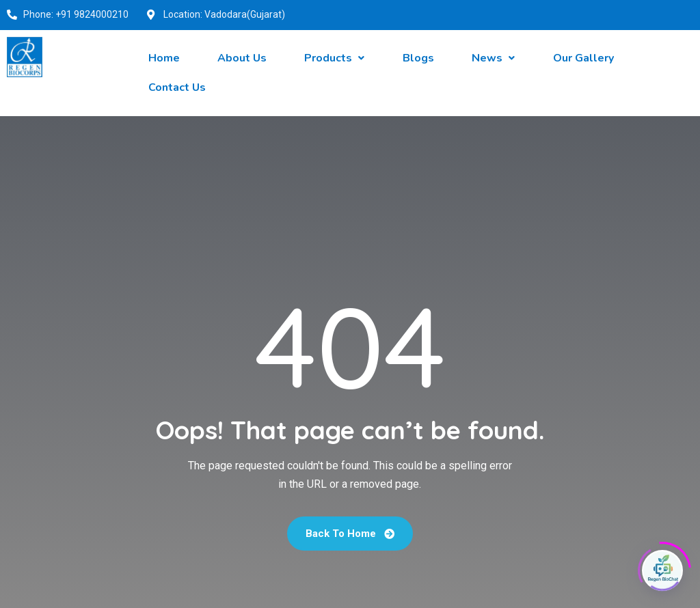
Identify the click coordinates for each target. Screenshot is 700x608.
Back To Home (350, 534)
